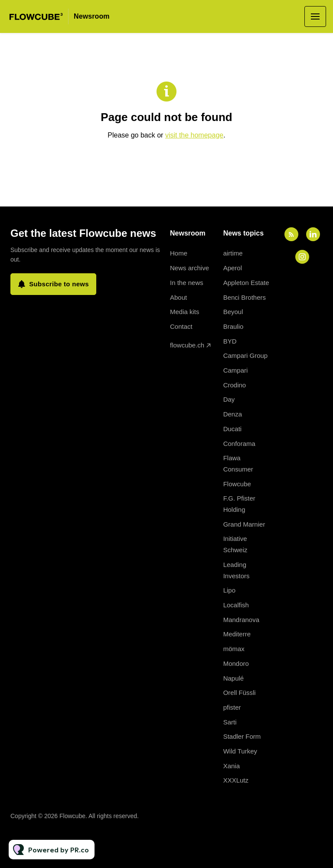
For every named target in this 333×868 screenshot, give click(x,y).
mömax (234, 649)
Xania (232, 766)
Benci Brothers (245, 297)
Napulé (234, 678)
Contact (181, 326)
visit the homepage (194, 135)
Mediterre (237, 634)
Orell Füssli (240, 693)
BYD (230, 341)
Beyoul (233, 312)
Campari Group (246, 355)
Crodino (235, 385)
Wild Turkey (240, 751)
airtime (233, 253)
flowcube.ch (187, 345)
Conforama (239, 444)
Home (179, 253)
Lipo (229, 590)
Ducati (233, 429)
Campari (236, 370)
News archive (189, 268)
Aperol (233, 268)
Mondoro (236, 663)
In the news (187, 283)
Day (229, 399)
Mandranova (241, 620)
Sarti (230, 722)
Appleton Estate (246, 283)
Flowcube (237, 484)
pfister (232, 707)
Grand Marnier (244, 524)
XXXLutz (236, 780)
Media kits (185, 312)
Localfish (236, 605)
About (178, 297)
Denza (233, 414)
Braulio (233, 326)
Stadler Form (242, 736)
